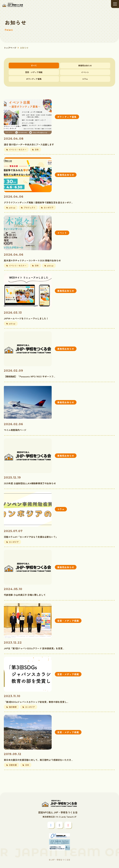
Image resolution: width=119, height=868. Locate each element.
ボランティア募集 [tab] (34, 79)
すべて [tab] (34, 65)
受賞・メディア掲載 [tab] (34, 72)
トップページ (10, 48)
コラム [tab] (85, 79)
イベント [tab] (85, 72)
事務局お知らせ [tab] (85, 65)
